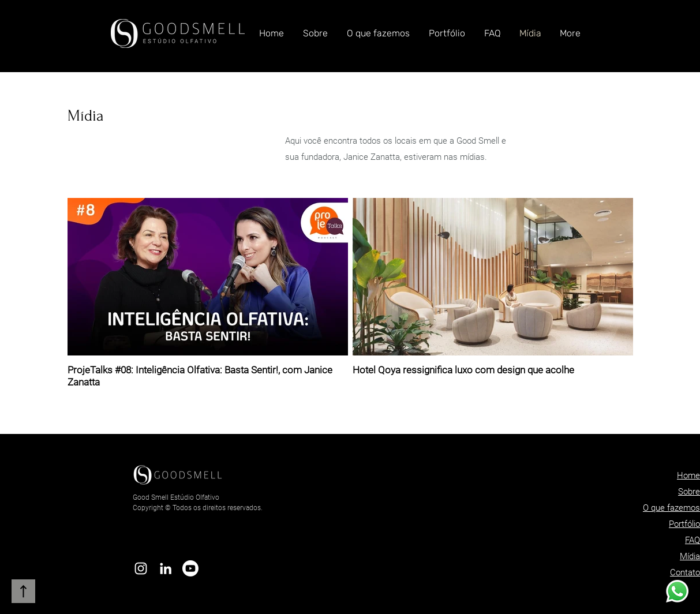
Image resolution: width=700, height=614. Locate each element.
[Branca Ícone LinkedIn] (166, 568)
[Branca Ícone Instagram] (141, 568)
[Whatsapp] (677, 591)
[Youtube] (190, 568)
